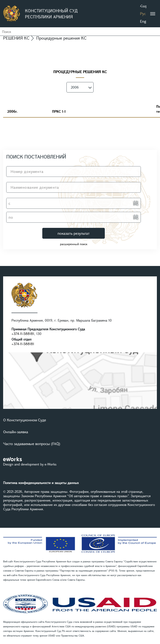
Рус (143, 14)
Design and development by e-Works (30, 464)
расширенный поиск (74, 244)
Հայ (143, 6)
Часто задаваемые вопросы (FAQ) (32, 444)
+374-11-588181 (23, 334)
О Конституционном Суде (25, 420)
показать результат (74, 233)
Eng (143, 21)
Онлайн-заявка (16, 432)
